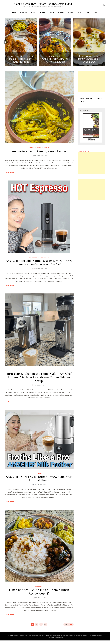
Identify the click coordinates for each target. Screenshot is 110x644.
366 (45, 625)
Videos (70, 13)
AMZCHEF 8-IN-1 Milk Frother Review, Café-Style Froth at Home (39, 479)
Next (67, 625)
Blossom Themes (88, 636)
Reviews (39, 474)
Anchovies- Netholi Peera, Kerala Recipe (39, 151)
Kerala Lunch (39, 587)
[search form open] (104, 5)
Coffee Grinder (26, 370)
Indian (33, 13)
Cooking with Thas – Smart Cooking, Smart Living (43, 4)
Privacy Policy (59, 638)
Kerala (52, 13)
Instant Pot (23, 13)
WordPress (51, 638)
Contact (87, 13)
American (42, 13)
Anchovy (32, 148)
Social (79, 13)
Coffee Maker (33, 257)
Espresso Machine (39, 370)
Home (14, 13)
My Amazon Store (84, 151)
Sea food (46, 148)
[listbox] (55, 42)
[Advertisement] (92, 82)
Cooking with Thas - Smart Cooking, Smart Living (34, 636)
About (96, 13)
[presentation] (5, 42)
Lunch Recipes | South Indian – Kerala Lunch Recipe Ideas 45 (39, 593)
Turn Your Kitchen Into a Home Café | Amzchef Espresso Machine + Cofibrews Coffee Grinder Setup (39, 378)
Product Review (44, 257)
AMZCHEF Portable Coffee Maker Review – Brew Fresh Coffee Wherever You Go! (39, 263)
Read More (8, 172)
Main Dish (61, 13)
